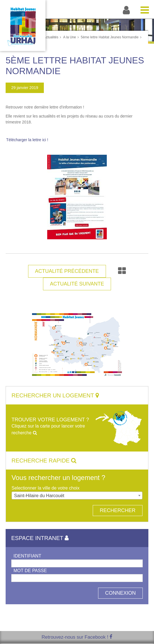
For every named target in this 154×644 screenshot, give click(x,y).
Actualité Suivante (77, 284)
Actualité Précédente (67, 271)
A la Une (70, 37)
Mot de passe (30, 571)
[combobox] (77, 495)
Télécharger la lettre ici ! (27, 140)
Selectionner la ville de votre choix (46, 488)
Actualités (51, 37)
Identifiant (27, 556)
